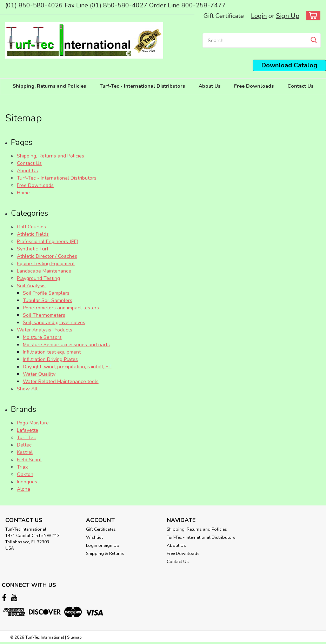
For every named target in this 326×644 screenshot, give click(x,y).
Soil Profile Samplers (46, 293)
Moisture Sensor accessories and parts (66, 345)
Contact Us (300, 86)
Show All (27, 389)
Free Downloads (254, 86)
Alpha (24, 489)
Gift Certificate (224, 16)
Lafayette (28, 430)
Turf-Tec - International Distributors (142, 86)
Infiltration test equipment (52, 352)
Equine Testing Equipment (46, 264)
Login (259, 16)
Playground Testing (38, 278)
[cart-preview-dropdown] (312, 16)
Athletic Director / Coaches (47, 256)
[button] (289, 65)
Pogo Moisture (33, 423)
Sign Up (288, 16)
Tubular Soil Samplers (48, 300)
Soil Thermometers (44, 315)
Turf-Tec (26, 438)
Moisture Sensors (42, 337)
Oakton (25, 474)
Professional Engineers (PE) (48, 241)
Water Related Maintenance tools (61, 381)
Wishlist (94, 537)
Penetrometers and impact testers (61, 308)
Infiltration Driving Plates (50, 359)
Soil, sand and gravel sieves (54, 323)
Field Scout (29, 460)
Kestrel (25, 452)
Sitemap (74, 637)
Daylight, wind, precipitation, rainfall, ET (67, 367)
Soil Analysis (31, 286)
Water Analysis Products (45, 330)
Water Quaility (39, 374)
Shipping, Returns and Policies (49, 86)
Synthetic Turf (33, 249)
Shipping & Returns (105, 554)
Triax (22, 467)
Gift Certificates (101, 529)
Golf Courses (31, 227)
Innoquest (28, 482)
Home (23, 193)
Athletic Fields (33, 234)
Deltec (24, 445)
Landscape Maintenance (44, 271)
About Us (209, 86)
